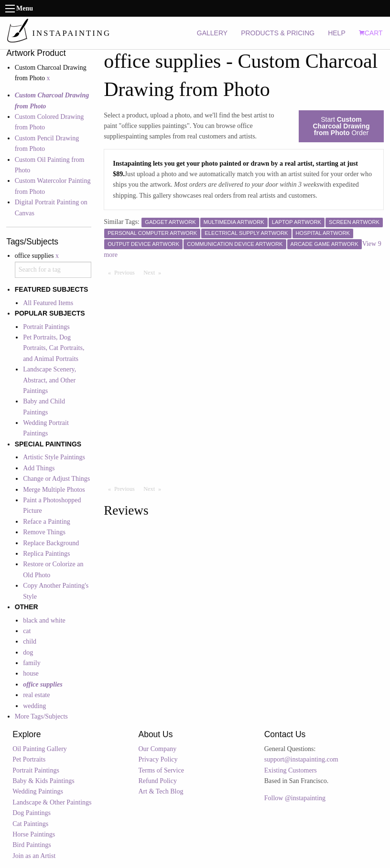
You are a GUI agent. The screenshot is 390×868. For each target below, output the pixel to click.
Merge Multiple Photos (54, 490)
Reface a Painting (47, 522)
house (31, 673)
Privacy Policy (158, 759)
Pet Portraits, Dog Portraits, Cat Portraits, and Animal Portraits (54, 348)
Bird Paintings (32, 845)
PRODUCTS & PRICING (278, 33)
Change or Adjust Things (56, 479)
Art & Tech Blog (161, 791)
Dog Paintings (32, 813)
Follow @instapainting (295, 798)
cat (27, 631)
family (32, 663)
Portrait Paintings (46, 327)
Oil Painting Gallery (40, 749)
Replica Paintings (46, 554)
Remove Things (44, 532)
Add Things (39, 468)
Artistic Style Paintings (54, 457)
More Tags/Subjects (41, 716)
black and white (44, 620)
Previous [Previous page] (127, 272)
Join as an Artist (34, 856)
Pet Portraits (29, 759)
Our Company (157, 749)
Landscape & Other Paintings (52, 802)
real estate (36, 695)
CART (371, 33)
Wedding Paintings (38, 791)
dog (28, 652)
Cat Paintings (30, 824)
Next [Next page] (154, 272)
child (30, 641)
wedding (34, 706)
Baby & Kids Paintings (43, 781)
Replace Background (51, 543)
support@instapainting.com (301, 759)
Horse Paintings (34, 834)
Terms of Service (161, 770)
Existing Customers (291, 770)
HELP (337, 33)
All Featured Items (48, 303)
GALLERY (212, 33)
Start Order (341, 126)
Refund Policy (157, 781)
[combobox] (53, 270)
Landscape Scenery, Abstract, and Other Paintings (49, 380)
